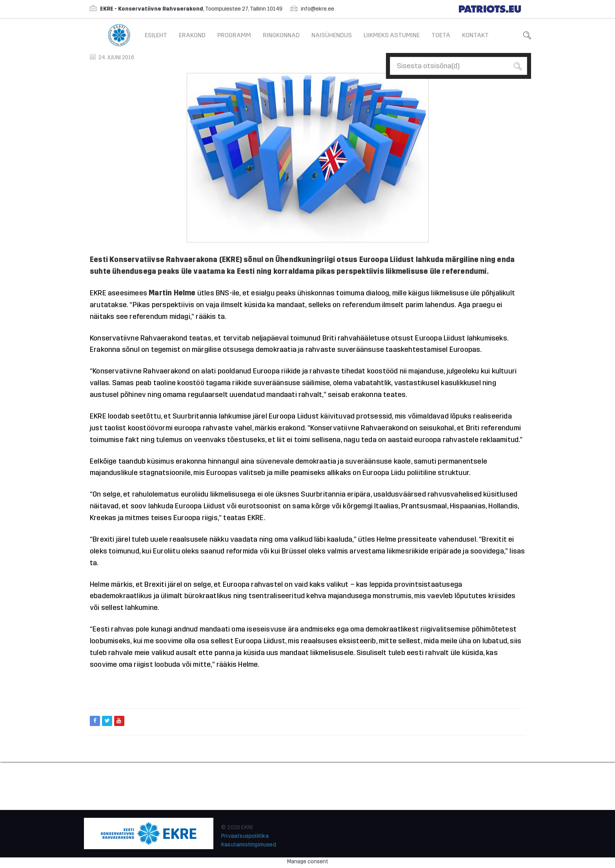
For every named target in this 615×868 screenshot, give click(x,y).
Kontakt (475, 35)
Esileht (156, 35)
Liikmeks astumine (392, 35)
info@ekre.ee (318, 9)
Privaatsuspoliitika (245, 836)
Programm (234, 35)
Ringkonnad (281, 35)
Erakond (192, 35)
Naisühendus (332, 35)
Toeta (441, 35)
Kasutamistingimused (249, 845)
